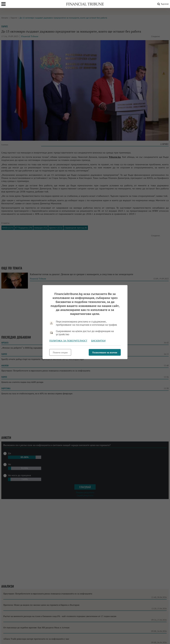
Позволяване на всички (105, 352)
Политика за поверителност (68, 341)
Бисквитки (98, 341)
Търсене (163, 4)
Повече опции (60, 352)
